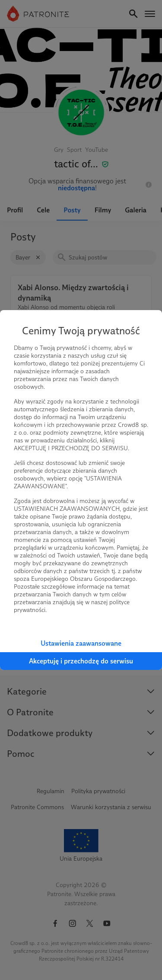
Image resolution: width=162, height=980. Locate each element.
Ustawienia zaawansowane (81, 643)
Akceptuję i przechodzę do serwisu (81, 661)
